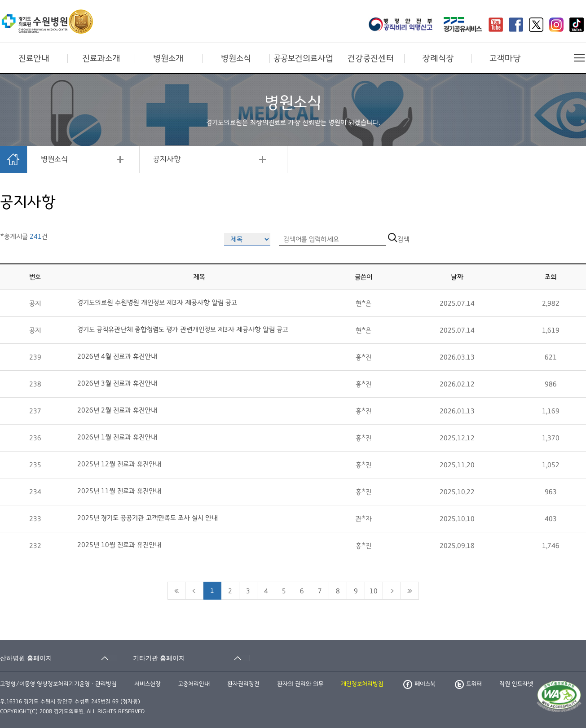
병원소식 (236, 58)
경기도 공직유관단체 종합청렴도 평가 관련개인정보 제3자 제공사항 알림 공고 (183, 329)
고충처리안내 (194, 684)
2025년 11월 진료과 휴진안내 (119, 491)
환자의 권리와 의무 (300, 684)
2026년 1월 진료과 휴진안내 (117, 437)
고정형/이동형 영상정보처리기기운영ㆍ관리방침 (58, 684)
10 (374, 591)
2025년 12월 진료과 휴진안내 (119, 464)
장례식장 (438, 58)
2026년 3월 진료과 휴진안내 (117, 383)
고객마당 (505, 58)
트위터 (468, 684)
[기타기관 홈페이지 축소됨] (192, 658)
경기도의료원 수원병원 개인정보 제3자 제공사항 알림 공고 (157, 303)
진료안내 (34, 58)
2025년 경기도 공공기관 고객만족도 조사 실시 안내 (148, 518)
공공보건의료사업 (303, 58)
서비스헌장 (148, 684)
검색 (399, 239)
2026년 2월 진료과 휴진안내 (117, 410)
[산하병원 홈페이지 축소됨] (59, 658)
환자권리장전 (243, 684)
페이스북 (419, 684)
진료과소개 (101, 58)
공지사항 (167, 159)
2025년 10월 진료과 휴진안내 (119, 545)
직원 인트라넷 (516, 684)
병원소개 (168, 58)
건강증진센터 (371, 58)
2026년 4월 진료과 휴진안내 (117, 356)
